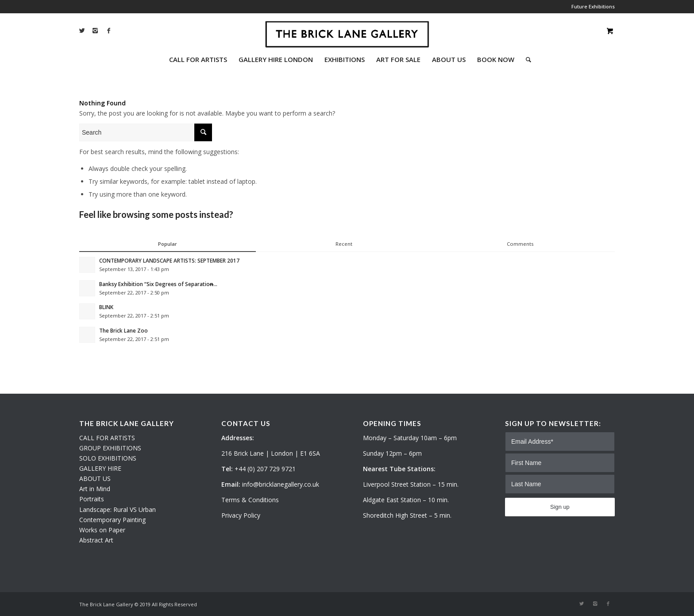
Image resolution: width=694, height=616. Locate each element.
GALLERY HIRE (100, 468)
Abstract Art (96, 540)
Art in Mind (95, 489)
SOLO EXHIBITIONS (108, 458)
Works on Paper (102, 530)
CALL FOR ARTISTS (107, 438)
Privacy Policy (241, 515)
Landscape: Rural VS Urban (118, 509)
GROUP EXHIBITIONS (110, 448)
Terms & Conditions (250, 500)
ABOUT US (95, 478)
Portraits (92, 499)
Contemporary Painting (112, 520)
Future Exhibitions (593, 6)
